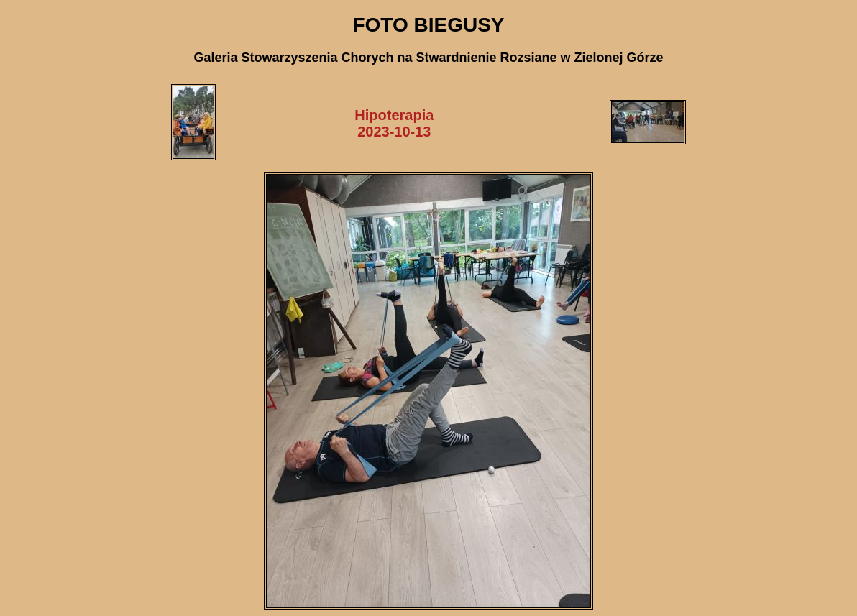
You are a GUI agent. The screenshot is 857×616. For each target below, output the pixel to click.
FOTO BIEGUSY (428, 25)
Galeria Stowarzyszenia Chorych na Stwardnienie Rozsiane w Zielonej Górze (428, 58)
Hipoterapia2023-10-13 (394, 123)
